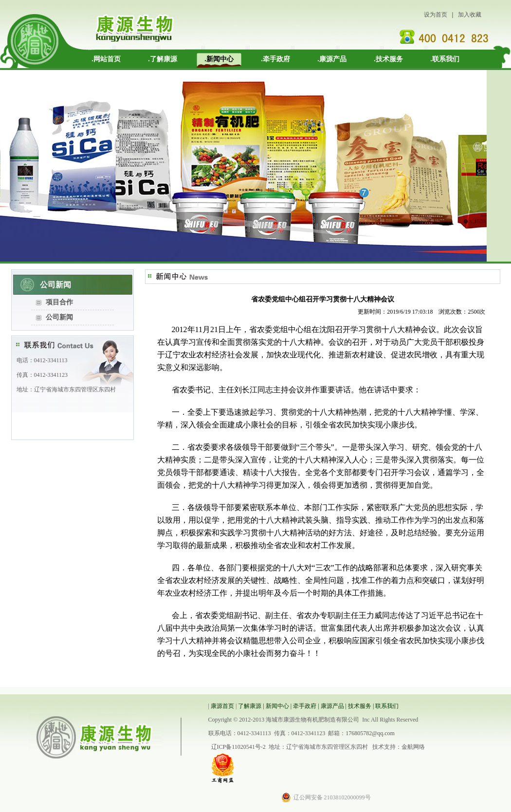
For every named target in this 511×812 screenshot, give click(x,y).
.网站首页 (106, 59)
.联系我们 (445, 59)
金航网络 (413, 747)
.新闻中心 (219, 59)
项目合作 (59, 302)
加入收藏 (470, 15)
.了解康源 (163, 59)
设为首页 (436, 15)
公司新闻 (59, 317)
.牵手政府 (275, 59)
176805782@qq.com (370, 733)
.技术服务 (388, 59)
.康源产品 (332, 59)
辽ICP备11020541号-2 (238, 747)
